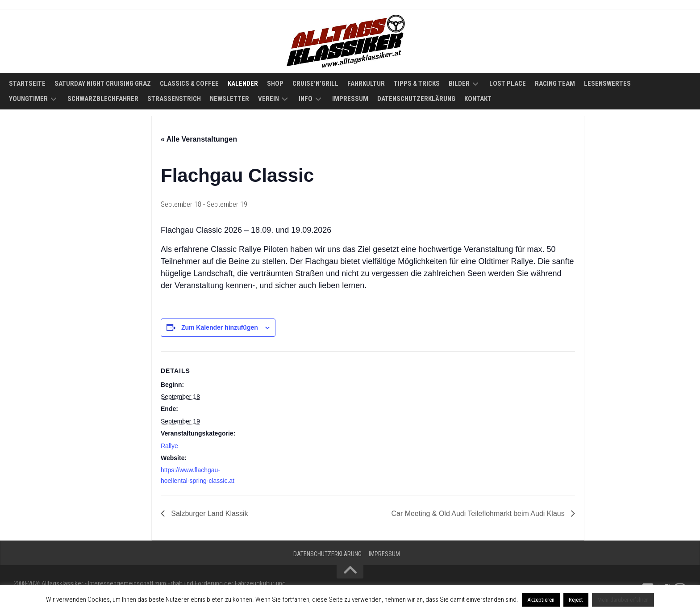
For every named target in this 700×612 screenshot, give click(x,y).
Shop (275, 84)
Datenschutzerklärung (416, 99)
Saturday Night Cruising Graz (103, 84)
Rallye (169, 446)
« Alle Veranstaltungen (199, 139)
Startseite (27, 84)
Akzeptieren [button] (541, 600)
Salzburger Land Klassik (209, 513)
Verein (269, 99)
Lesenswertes (607, 84)
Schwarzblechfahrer (103, 99)
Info (306, 99)
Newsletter (229, 99)
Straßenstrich (174, 99)
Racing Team (555, 84)
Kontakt (478, 99)
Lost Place (508, 84)
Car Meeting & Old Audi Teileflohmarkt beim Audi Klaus (479, 513)
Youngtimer (28, 99)
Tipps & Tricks (417, 84)
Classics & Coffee (189, 84)
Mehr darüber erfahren (623, 600)
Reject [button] (576, 600)
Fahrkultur (366, 84)
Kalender (243, 84)
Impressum (350, 99)
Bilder (459, 84)
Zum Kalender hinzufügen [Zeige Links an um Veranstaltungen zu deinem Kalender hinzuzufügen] (220, 327)
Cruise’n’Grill (315, 84)
